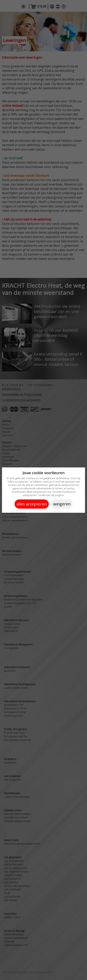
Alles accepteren (32, 504)
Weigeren (62, 504)
